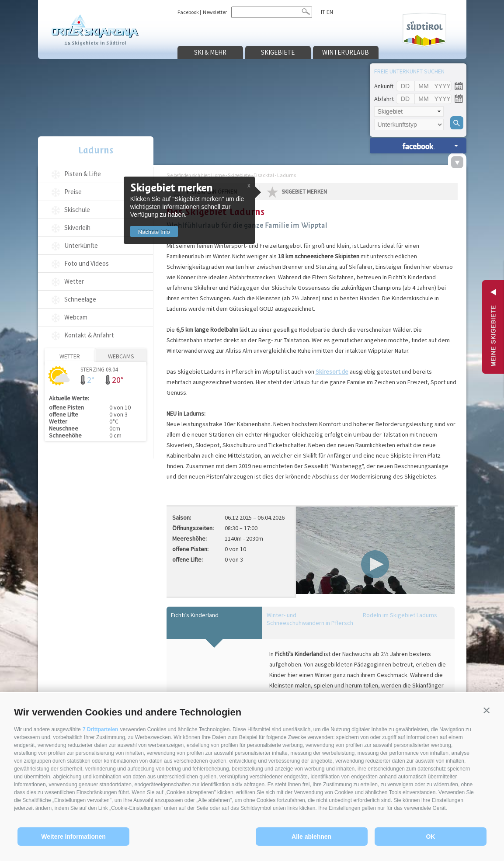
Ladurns (96, 150)
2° (91, 380)
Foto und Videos (87, 263)
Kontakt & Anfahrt (89, 335)
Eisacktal (264, 175)
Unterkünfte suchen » (418, 146)
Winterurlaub (346, 52)
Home (218, 175)
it (323, 12)
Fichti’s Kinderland (195, 615)
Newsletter (215, 12)
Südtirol (424, 30)
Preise (73, 192)
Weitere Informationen (73, 837)
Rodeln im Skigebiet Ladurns (400, 615)
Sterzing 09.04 (99, 369)
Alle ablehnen (311, 837)
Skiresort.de (332, 371)
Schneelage (80, 299)
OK (430, 837)
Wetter (74, 281)
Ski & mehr (210, 52)
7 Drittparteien (100, 729)
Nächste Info (154, 232)
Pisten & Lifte (83, 174)
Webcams (121, 356)
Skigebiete (278, 52)
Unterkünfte (81, 245)
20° (118, 380)
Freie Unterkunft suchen (409, 71)
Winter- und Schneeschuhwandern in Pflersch (310, 619)
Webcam (76, 317)
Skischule (77, 210)
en (330, 12)
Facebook (188, 12)
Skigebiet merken (304, 192)
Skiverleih (77, 227)
